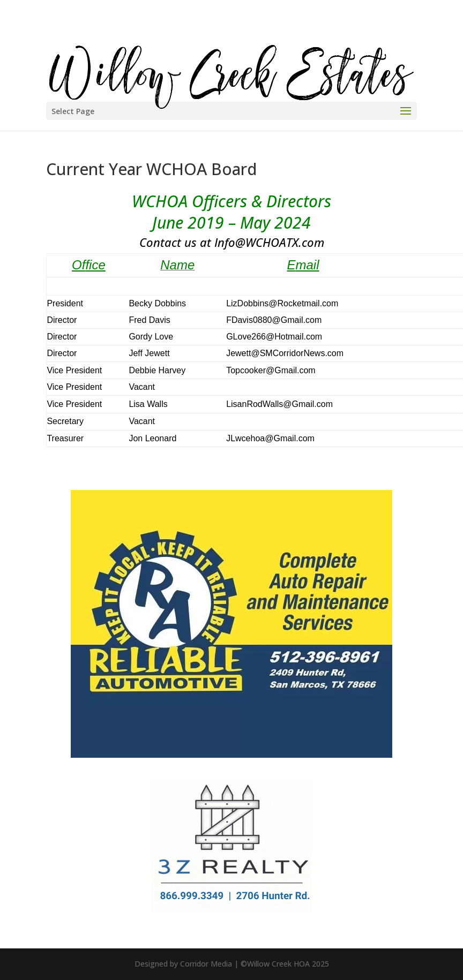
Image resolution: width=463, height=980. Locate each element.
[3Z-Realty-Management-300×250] (231, 909)
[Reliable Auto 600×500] (231, 754)
